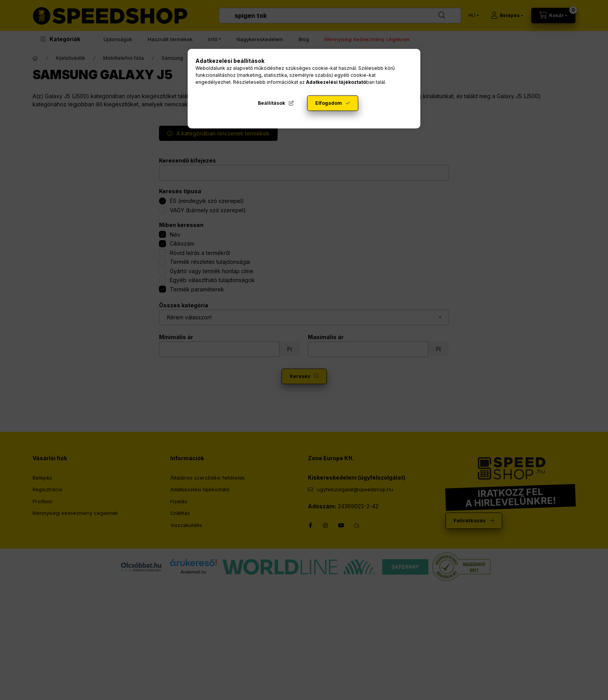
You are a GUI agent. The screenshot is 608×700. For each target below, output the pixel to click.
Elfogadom (329, 103)
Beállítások (271, 103)
